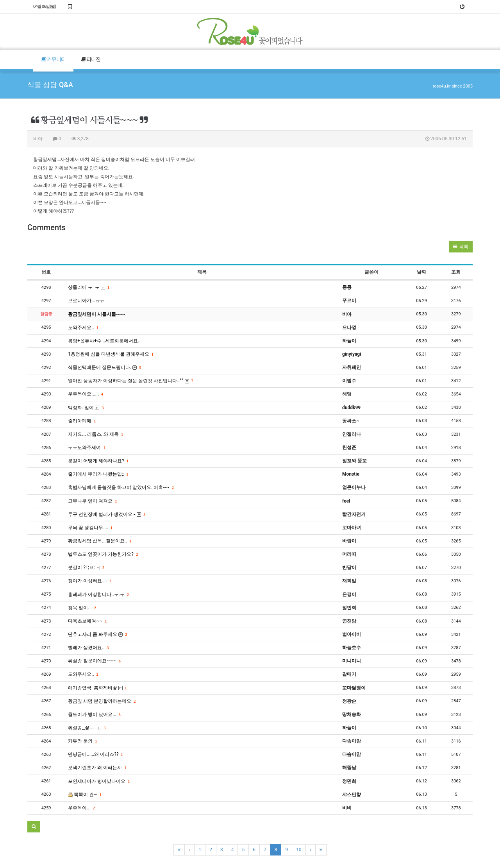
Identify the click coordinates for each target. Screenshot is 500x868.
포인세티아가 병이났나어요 (99, 781)
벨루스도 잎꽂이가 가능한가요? (103, 554)
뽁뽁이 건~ (84, 795)
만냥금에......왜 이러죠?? (95, 754)
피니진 (91, 59)
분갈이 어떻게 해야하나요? (98, 461)
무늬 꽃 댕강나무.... (90, 528)
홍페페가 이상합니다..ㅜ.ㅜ (98, 594)
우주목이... (81, 808)
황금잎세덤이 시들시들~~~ (96, 314)
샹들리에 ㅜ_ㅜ (88, 287)
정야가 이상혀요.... (89, 581)
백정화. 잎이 (86, 408)
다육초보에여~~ (87, 621)
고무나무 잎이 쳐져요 (92, 501)
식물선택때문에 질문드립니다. (104, 367)
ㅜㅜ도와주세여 (86, 447)
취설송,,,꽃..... (87, 728)
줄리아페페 (82, 421)
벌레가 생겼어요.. (88, 648)
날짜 (421, 272)
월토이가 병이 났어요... (94, 714)
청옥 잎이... (82, 608)
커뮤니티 (53, 59)
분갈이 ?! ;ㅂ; (86, 567)
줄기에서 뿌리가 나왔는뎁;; (98, 474)
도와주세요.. (83, 328)
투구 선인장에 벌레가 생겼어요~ (106, 514)
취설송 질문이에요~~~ (94, 661)
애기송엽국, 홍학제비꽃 (97, 688)
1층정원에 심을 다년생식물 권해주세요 (111, 354)
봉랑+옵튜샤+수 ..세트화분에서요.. (104, 341)
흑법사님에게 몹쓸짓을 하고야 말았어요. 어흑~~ (121, 487)
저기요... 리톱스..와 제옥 (95, 434)
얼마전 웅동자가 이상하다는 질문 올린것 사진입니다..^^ (130, 381)
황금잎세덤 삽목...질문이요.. (99, 541)
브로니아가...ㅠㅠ (86, 301)
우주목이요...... (85, 394)
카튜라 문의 (82, 741)
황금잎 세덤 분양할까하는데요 (102, 701)
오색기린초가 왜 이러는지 (97, 768)
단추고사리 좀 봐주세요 (97, 634)
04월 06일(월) (45, 6)
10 (299, 850)
